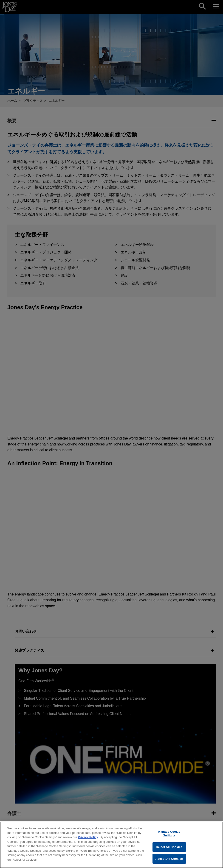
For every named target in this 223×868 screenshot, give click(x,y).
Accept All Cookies (169, 861)
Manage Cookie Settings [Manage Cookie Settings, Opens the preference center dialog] (169, 836)
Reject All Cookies (169, 850)
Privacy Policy (88, 840)
